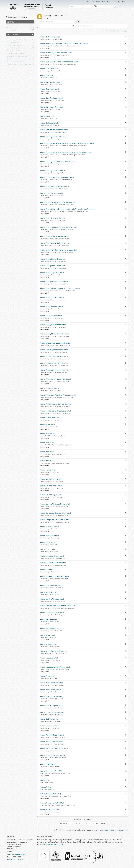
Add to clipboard (126, 37)
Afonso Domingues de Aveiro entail (54, 137)
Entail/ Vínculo (13, 34)
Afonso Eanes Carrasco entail (51, 193)
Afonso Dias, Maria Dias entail (51, 107)
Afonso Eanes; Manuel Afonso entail (54, 282)
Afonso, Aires (45, 780)
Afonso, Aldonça (46, 787)
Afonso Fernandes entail (49, 388)
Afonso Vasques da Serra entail (52, 735)
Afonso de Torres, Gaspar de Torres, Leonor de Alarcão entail (64, 44)
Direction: (116, 31)
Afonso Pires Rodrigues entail (51, 705)
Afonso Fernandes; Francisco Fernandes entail (58, 395)
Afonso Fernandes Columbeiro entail (54, 370)
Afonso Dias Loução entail (50, 82)
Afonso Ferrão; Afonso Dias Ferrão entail (56, 404)
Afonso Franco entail (48, 470)
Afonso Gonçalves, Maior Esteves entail (55, 520)
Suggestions (106, 2)
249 (97, 823)
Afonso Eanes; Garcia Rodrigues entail (55, 243)
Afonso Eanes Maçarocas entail (52, 273)
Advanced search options (83, 26)
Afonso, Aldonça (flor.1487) (50, 794)
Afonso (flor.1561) (47, 452)
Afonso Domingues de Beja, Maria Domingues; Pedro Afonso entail (66, 152)
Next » (103, 823)
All (7, 25)
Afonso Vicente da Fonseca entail (53, 755)
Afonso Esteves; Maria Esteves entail (54, 356)
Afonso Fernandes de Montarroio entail (55, 379)
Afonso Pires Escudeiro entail (51, 683)
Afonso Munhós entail (48, 644)
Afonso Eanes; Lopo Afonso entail (53, 266)
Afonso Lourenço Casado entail (52, 556)
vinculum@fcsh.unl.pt (18, 855)
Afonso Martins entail (48, 592)
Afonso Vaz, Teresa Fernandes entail (54, 748)
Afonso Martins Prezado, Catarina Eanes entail (58, 606)
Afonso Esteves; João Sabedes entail (54, 350)
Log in (124, 2)
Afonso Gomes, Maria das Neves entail (55, 504)
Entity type (11, 22)
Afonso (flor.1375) (47, 443)
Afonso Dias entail (47, 75)
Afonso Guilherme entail (49, 527)
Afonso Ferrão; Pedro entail (51, 418)
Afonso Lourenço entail (49, 570)
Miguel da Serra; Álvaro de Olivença (17, 59)
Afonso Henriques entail (49, 536)
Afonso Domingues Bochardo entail (54, 130)
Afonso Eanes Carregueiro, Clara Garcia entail (58, 202)
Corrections (96, 2)
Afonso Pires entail (47, 676)
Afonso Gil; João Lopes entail (51, 495)
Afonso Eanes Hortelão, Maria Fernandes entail (58, 250)
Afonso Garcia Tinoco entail (51, 479)
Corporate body (11, 30)
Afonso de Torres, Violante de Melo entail (56, 53)
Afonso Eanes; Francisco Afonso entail (55, 236)
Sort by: (103, 31)
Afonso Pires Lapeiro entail (50, 690)
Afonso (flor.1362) (47, 434)
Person (9, 28)
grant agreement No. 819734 (54, 844)
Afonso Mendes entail (48, 619)
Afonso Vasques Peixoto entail (52, 742)
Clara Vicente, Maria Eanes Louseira (17, 56)
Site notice (116, 2)
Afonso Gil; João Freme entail (51, 486)
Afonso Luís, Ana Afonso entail (52, 585)
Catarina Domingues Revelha (15, 54)
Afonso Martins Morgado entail (52, 599)
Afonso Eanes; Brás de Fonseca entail (54, 186)
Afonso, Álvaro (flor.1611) (50, 810)
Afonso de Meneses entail (50, 37)
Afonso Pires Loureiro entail (51, 696)
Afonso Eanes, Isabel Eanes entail (53, 325)
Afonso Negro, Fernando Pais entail (54, 651)
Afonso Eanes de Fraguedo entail (53, 218)
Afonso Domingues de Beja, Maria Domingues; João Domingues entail (67, 143)
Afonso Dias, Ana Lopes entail (51, 98)
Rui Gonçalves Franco (13, 51)
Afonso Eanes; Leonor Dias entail (53, 259)
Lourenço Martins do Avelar (15, 62)
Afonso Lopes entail (47, 549)
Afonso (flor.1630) (47, 461)
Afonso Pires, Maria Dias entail (52, 712)
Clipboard (125, 6)
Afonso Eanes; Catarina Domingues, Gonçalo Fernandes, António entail (68, 209)
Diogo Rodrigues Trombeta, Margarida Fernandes (22, 40)
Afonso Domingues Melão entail (52, 171)
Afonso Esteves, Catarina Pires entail (54, 363)
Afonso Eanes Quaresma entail (52, 298)
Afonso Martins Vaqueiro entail (52, 613)
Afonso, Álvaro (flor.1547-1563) (52, 803)
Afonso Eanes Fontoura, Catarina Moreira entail (58, 227)
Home (87, 2)
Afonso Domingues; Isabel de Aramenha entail (58, 161)
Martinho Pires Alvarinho (14, 46)
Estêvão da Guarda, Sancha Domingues (19, 65)
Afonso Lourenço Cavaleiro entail (53, 563)
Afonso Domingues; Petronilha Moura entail (57, 177)
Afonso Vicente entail (48, 764)
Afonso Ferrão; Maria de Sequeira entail (55, 411)
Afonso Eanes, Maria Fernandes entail (54, 334)
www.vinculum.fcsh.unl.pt (15, 859)
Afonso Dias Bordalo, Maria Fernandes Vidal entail (59, 62)
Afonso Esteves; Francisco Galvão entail (55, 343)
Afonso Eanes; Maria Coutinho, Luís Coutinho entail (60, 288)
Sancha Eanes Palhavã (13, 43)
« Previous (64, 823)
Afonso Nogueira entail (49, 658)
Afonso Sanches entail (48, 726)
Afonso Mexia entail (47, 635)
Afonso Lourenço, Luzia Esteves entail (54, 576)
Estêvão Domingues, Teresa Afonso (17, 48)
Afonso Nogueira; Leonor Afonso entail (55, 667)
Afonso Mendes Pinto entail (51, 628)
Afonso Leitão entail (47, 542)
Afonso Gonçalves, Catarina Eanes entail (55, 513)
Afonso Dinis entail (47, 116)
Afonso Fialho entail (47, 424)
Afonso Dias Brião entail (49, 69)
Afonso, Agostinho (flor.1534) (51, 771)
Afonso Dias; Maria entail (49, 89)
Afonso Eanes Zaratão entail (51, 316)
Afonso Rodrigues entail (49, 719)
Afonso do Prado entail (49, 123)
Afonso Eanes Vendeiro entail (51, 307)
